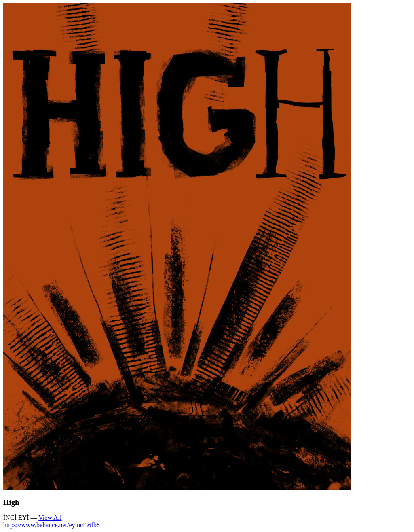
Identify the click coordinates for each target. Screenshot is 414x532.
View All (50, 518)
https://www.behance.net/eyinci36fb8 (52, 525)
